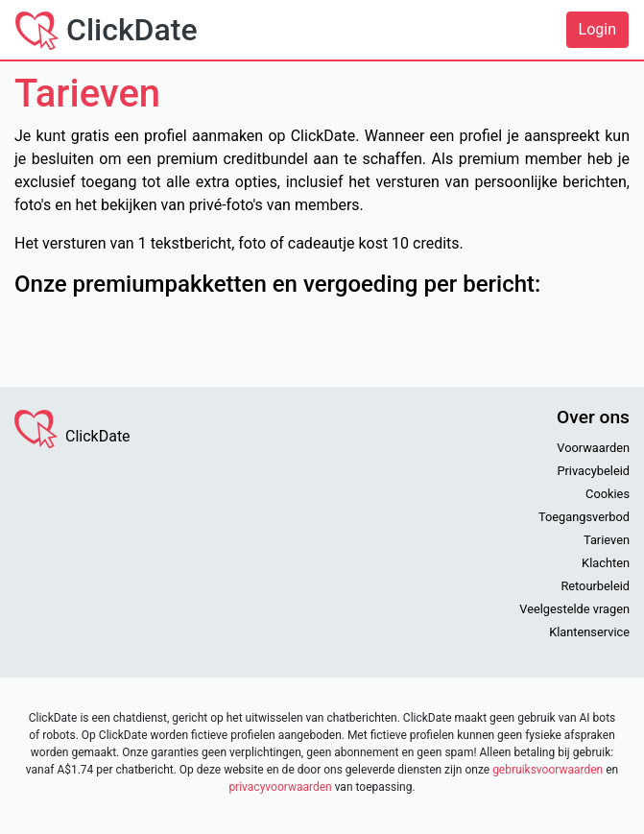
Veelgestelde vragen (574, 609)
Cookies (608, 494)
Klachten (606, 563)
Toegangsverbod (584, 517)
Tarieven (607, 540)
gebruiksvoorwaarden (548, 770)
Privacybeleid (593, 471)
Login (597, 29)
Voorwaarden (593, 448)
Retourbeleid (595, 586)
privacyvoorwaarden (280, 787)
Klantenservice (589, 632)
